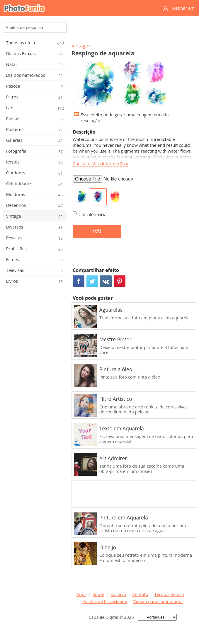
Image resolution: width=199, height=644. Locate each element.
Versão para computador (158, 601)
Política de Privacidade (105, 601)
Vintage (80, 46)
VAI (97, 231)
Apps (81, 594)
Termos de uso (169, 594)
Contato (140, 594)
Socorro (118, 594)
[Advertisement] (133, 31)
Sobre (98, 594)
